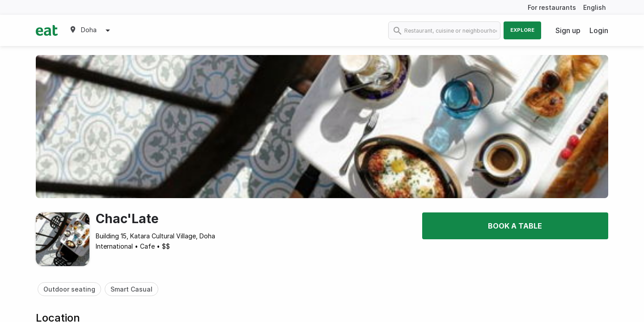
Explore (522, 30)
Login (599, 30)
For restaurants (552, 7)
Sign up (568, 30)
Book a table (515, 226)
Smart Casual (131, 289)
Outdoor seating (69, 289)
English (595, 7)
